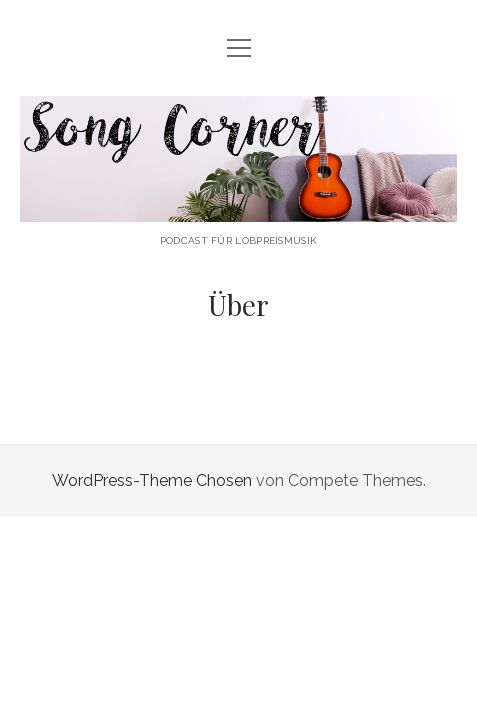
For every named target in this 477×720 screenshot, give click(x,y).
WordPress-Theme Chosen (152, 480)
